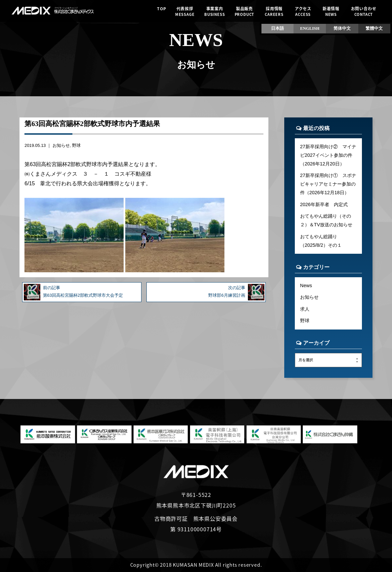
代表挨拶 (185, 11)
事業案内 (215, 11)
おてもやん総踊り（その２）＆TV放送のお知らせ (326, 220)
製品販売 (244, 11)
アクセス (303, 11)
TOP (161, 11)
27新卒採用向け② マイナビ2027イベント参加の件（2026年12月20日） (328, 155)
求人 (305, 309)
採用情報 (274, 11)
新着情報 (331, 11)
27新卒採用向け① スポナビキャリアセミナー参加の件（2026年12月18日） (328, 184)
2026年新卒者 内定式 (324, 204)
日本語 (277, 28)
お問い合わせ (363, 11)
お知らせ (61, 145)
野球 (76, 145)
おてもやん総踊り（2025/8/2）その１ (321, 241)
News (306, 286)
